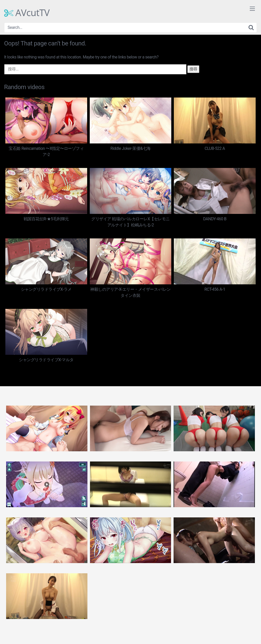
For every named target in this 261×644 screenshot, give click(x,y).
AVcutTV (27, 13)
